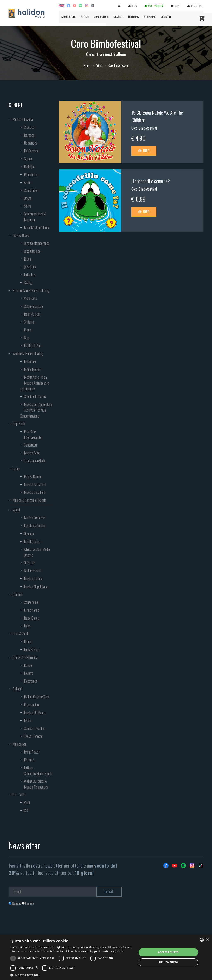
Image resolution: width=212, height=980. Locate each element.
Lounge (29, 673)
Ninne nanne (32, 610)
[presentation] (40, 922)
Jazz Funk (30, 267)
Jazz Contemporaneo (37, 243)
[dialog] (106, 957)
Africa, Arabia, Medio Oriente (37, 552)
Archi (27, 182)
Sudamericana (33, 571)
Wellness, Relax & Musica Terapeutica (36, 784)
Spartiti (118, 17)
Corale (28, 159)
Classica (29, 127)
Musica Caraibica (35, 492)
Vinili (27, 802)
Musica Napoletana (36, 586)
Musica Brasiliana (35, 484)
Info (144, 151)
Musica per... (20, 744)
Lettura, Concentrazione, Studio (38, 771)
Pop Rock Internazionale (33, 434)
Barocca (29, 135)
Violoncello (31, 298)
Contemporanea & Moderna (35, 217)
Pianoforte (31, 174)
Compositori (101, 17)
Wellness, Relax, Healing (28, 353)
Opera (28, 198)
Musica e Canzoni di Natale (29, 500)
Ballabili (17, 689)
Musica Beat (32, 453)
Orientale (30, 563)
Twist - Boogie (33, 736)
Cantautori (30, 445)
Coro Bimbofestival (144, 128)
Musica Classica (23, 119)
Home (87, 65)
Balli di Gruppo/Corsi (37, 697)
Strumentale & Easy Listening (31, 290)
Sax (26, 338)
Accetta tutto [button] (168, 952)
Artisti (85, 17)
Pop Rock (19, 424)
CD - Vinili (19, 795)
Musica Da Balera (35, 712)
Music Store (69, 17)
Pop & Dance (32, 476)
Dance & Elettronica (25, 657)
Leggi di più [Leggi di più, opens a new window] (117, 951)
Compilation (31, 190)
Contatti (166, 17)
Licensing (133, 17)
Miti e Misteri (32, 369)
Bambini (18, 594)
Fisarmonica (31, 705)
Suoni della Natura (35, 396)
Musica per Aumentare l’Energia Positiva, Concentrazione (36, 410)
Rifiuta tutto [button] (168, 962)
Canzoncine (31, 602)
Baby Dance (32, 618)
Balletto (29, 167)
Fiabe (27, 626)
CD (26, 810)
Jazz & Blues (21, 235)
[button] (72, 975)
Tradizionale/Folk (34, 461)
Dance (28, 665)
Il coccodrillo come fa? (151, 181)
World (16, 510)
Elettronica (31, 681)
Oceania (29, 533)
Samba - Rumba (34, 728)
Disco (28, 642)
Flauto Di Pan (32, 346)
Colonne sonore (33, 306)
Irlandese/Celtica (34, 526)
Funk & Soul (20, 634)
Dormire (29, 760)
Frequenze (30, 361)
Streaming (150, 17)
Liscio (28, 720)
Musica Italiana (33, 578)
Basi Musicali (32, 314)
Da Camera (31, 151)
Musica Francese (34, 518)
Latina (16, 469)
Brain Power (32, 752)
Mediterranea (32, 541)
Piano (28, 330)
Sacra (28, 206)
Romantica (31, 143)
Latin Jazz (30, 275)
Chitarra (29, 322)
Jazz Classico (32, 251)
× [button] (207, 939)
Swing (28, 282)
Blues (28, 259)
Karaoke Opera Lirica (37, 227)
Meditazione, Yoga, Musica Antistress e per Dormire (34, 383)
